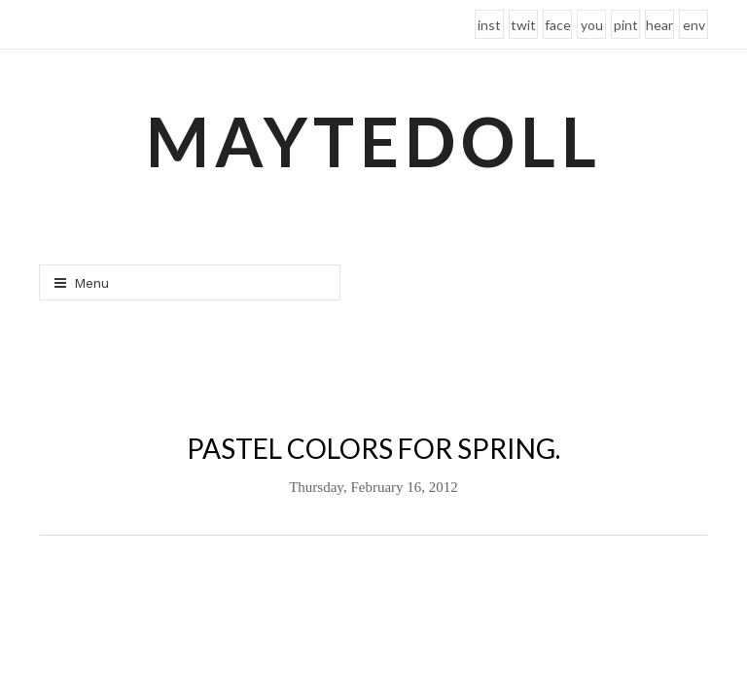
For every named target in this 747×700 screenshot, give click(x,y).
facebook (558, 28)
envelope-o (694, 28)
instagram (490, 28)
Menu (82, 283)
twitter (523, 28)
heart (659, 28)
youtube (592, 28)
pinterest (625, 28)
